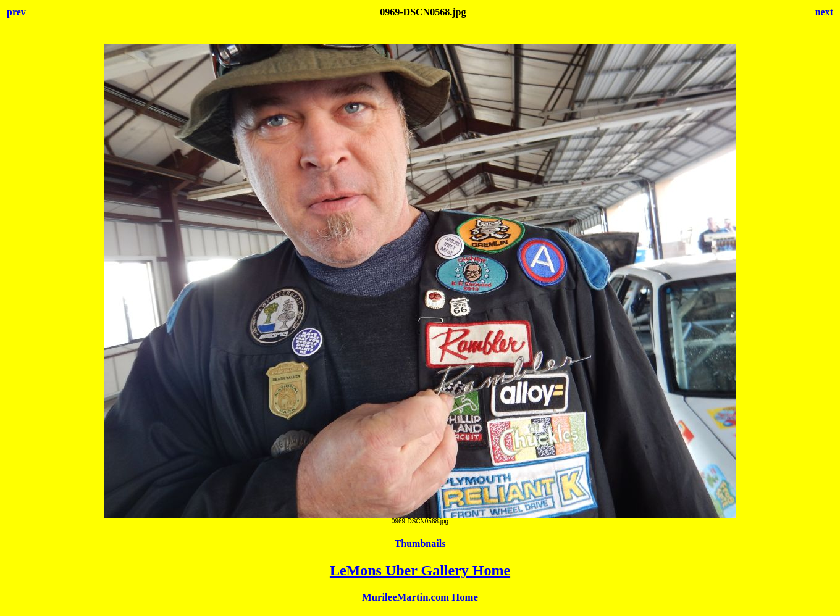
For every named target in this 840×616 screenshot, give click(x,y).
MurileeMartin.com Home (420, 597)
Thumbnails (420, 543)
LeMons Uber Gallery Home (420, 570)
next (824, 12)
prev (16, 12)
